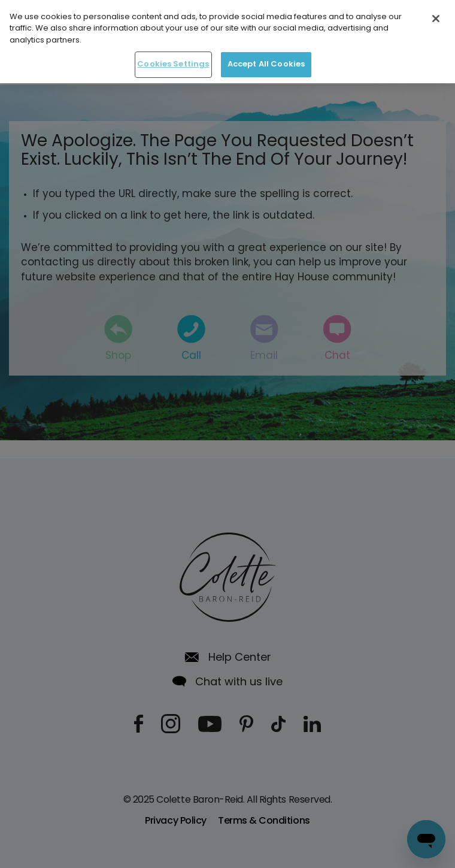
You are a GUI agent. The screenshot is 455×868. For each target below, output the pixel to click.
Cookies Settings (173, 62)
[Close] (436, 16)
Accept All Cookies (266, 62)
